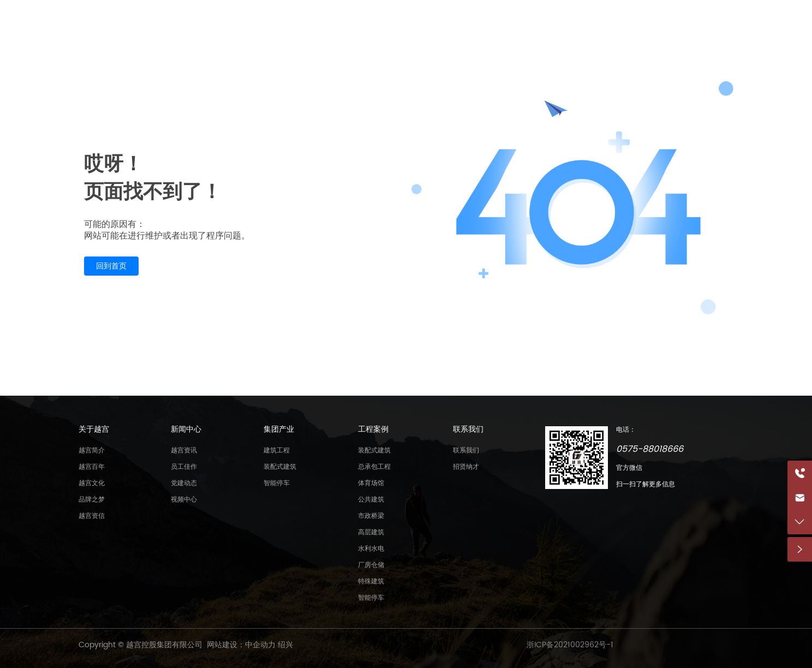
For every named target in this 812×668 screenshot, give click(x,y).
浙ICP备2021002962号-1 (570, 645)
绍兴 (285, 645)
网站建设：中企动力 (241, 645)
